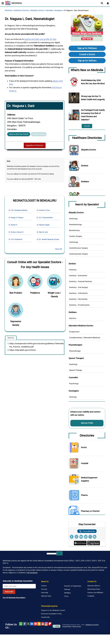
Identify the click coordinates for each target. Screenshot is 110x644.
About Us (45, 581)
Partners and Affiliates (95, 593)
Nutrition (73, 318)
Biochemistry (74, 230)
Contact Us (92, 581)
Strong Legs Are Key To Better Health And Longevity (93, 98)
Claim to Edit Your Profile (19, 134)
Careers (44, 586)
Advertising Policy (94, 589)
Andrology (73, 219)
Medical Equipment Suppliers (89, 479)
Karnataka (49, 10)
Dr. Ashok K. (13, 225)
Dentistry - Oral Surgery (79, 287)
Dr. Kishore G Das (43, 210)
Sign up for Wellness (87, 48)
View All (58, 249)
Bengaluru (58, 10)
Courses (44, 589)
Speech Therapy (76, 370)
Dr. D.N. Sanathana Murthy (18, 210)
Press (66, 596)
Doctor (84, 447)
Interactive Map (39, 134)
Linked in (32, 624)
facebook (24, 624)
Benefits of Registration (73, 586)
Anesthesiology (75, 224)
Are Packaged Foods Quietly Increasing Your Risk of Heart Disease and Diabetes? (93, 115)
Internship (45, 593)
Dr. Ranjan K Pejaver (16, 218)
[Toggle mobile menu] (2, 3)
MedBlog (67, 593)
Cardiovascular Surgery (79, 254)
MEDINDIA (14, 3)
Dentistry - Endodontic (78, 276)
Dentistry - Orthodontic (78, 293)
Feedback (91, 596)
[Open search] (102, 3)
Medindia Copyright (92, 625)
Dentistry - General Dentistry (81, 281)
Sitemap (67, 589)
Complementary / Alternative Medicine (85, 338)
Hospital (85, 463)
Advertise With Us (94, 586)
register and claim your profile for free (40, 39)
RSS (39, 624)
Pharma (84, 495)
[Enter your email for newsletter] (19, 586)
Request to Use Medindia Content (53, 610)
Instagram (46, 624)
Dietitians (85, 182)
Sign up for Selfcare (87, 61)
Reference (11, 338)
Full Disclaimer (32, 573)
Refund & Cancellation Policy (51, 614)
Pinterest (35, 624)
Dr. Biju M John (42, 232)
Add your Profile (87, 423)
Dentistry (73, 270)
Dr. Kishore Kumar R (16, 232)
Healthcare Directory (21, 10)
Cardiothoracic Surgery (79, 248)
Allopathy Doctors (37, 10)
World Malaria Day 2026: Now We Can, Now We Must (93, 82)
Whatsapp (21, 624)
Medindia (8, 10)
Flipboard (50, 624)
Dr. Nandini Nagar (43, 225)
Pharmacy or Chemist (90, 511)
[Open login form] (108, 3)
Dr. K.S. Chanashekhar (45, 218)
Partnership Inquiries (49, 606)
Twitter (28, 624)
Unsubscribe (45, 617)
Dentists (85, 166)
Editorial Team (46, 596)
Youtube (43, 624)
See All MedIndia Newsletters (14, 598)
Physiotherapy (75, 351)
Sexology (73, 397)
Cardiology (74, 242)
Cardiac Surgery (76, 236)
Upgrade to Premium (35, 145)
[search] (52, 554)
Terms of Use (77, 626)
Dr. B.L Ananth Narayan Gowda (48, 239)
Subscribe (9, 592)
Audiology (73, 364)
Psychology (74, 384)
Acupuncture (74, 332)
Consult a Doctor (87, 54)
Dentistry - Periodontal (78, 299)
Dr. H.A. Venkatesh (15, 239)
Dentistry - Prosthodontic (79, 305)
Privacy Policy (67, 626)
